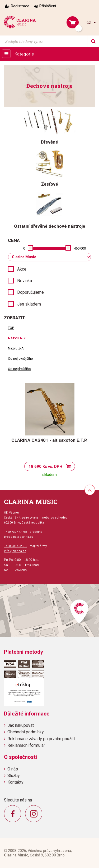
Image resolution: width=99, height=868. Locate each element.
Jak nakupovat (21, 725)
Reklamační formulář (26, 745)
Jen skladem (29, 304)
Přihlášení (48, 6)
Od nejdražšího (19, 369)
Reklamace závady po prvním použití (41, 739)
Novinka (25, 281)
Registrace (20, 6)
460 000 (80, 248)
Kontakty (15, 782)
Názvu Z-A (16, 348)
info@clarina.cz (15, 551)
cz (89, 22)
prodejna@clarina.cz (19, 537)
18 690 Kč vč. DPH (45, 466)
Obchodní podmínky (26, 732)
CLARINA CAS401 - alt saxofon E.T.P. (49, 440)
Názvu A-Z (17, 338)
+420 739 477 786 (16, 532)
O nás (13, 769)
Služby (14, 776)
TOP (11, 328)
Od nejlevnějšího (20, 359)
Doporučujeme (30, 292)
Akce (22, 269)
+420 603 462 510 (16, 546)
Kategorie (24, 54)
